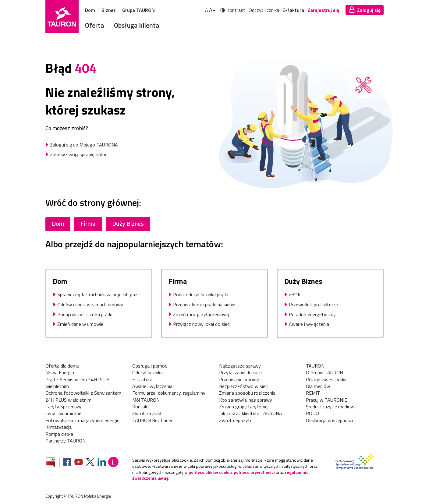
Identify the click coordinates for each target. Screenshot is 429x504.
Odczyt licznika (264, 10)
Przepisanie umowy (239, 379)
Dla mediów (318, 386)
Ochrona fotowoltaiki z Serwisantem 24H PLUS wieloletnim (83, 396)
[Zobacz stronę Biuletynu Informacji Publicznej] (53, 463)
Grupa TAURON (138, 10)
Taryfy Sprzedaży (63, 407)
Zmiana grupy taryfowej (244, 407)
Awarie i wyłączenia (152, 386)
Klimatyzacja (58, 427)
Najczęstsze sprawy (240, 366)
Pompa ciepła (59, 434)
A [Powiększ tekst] (210, 10)
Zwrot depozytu (236, 420)
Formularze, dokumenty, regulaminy (169, 393)
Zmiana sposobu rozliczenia (247, 393)
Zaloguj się (369, 10)
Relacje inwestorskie (327, 379)
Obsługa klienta (137, 25)
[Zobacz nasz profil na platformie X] (90, 463)
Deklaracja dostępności (329, 420)
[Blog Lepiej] (113, 463)
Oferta (95, 25)
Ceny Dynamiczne (63, 413)
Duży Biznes (128, 223)
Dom (90, 10)
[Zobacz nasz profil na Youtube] (79, 463)
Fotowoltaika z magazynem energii (82, 420)
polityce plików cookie (210, 472)
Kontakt (141, 407)
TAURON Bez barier (152, 420)
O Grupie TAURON (324, 372)
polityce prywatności (254, 472)
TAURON (315, 366)
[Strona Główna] (62, 17)
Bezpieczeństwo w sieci (244, 386)
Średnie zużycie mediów (330, 407)
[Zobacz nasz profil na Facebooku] (67, 463)
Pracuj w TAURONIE (326, 400)
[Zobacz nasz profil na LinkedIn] (102, 463)
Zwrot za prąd (147, 413)
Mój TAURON (146, 400)
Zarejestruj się (323, 10)
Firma (88, 223)
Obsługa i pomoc (150, 366)
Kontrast (236, 10)
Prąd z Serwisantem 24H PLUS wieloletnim (77, 383)
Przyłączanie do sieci (240, 372)
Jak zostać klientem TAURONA (251, 413)
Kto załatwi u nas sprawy (246, 400)
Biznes (109, 10)
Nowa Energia (60, 372)
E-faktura (293, 10)
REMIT (313, 393)
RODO (312, 413)
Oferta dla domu (62, 366)
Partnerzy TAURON (66, 441)
